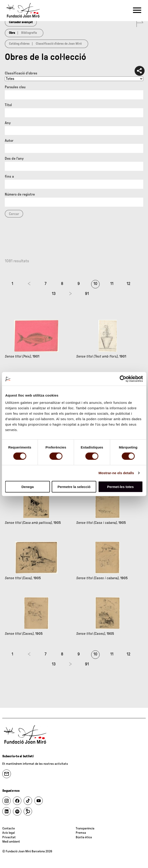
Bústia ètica (84, 837)
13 (54, 294)
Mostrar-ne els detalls (116, 473)
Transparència (85, 829)
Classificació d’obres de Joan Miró (59, 44)
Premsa (81, 833)
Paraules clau (15, 87)
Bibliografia (29, 33)
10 (95, 284)
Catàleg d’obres (19, 44)
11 (112, 284)
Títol (8, 105)
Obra (12, 33)
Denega (28, 487)
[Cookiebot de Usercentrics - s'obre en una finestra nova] (123, 379)
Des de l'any (14, 159)
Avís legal (9, 833)
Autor (9, 141)
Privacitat (9, 837)
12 (128, 284)
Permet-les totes (120, 487)
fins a (9, 177)
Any (8, 123)
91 (87, 294)
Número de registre (20, 194)
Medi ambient (11, 842)
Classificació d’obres (21, 73)
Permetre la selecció (74, 487)
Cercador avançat (21, 22)
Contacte (9, 829)
